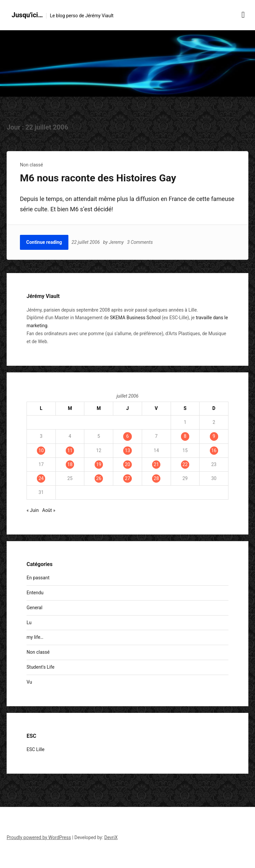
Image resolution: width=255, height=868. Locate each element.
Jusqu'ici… (27, 15)
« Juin (33, 510)
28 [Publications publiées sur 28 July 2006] (156, 478)
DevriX (111, 837)
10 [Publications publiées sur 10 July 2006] (41, 450)
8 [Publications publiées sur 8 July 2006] (185, 436)
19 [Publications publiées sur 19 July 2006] (99, 464)
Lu (29, 623)
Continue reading (44, 242)
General (35, 608)
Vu (29, 682)
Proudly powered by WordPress (39, 837)
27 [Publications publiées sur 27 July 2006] (127, 478)
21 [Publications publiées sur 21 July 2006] (156, 464)
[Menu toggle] (243, 15)
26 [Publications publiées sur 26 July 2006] (99, 478)
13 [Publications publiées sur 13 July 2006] (127, 450)
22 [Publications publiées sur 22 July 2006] (185, 464)
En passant (38, 578)
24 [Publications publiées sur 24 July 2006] (41, 478)
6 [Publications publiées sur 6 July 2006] (127, 436)
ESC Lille (36, 749)
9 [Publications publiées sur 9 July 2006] (214, 436)
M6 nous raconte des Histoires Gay (98, 178)
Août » (49, 510)
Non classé (31, 165)
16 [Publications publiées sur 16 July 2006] (214, 450)
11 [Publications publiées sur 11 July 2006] (70, 450)
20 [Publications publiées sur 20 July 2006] (127, 464)
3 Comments (140, 242)
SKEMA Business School (135, 318)
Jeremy (116, 242)
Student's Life (41, 667)
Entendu (35, 593)
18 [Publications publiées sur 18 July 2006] (70, 464)
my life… (35, 637)
